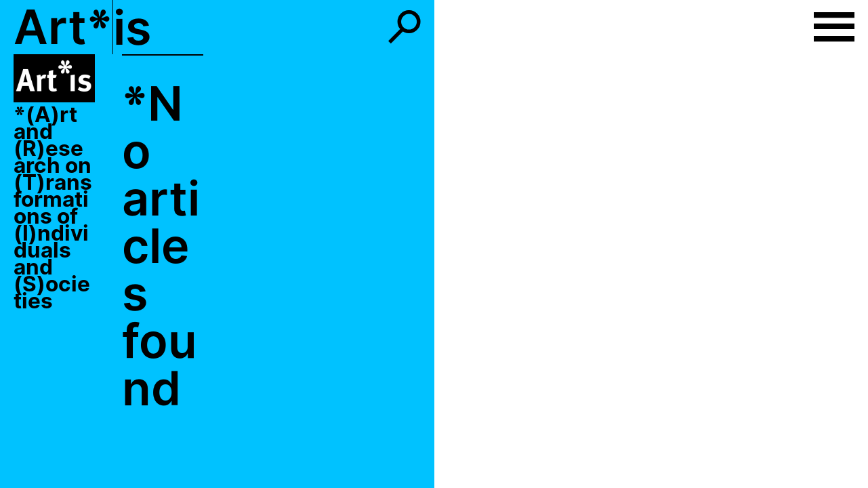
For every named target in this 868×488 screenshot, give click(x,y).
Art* (63, 27)
